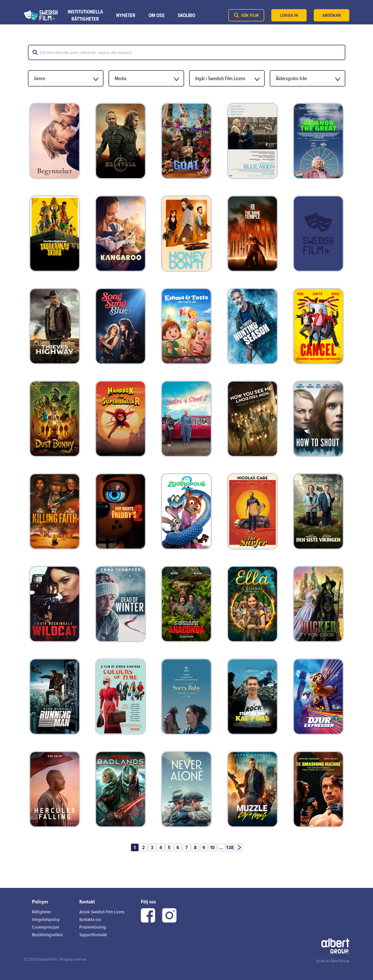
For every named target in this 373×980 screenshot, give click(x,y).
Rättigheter (41, 912)
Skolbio (186, 15)
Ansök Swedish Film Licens (102, 912)
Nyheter (126, 15)
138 (230, 847)
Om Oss (156, 15)
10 (212, 847)
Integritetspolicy (46, 919)
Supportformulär (93, 935)
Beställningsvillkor (48, 935)
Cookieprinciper (46, 927)
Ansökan (332, 15)
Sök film (246, 15)
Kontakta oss (90, 919)
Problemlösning (93, 927)
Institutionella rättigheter (85, 15)
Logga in (289, 15)
